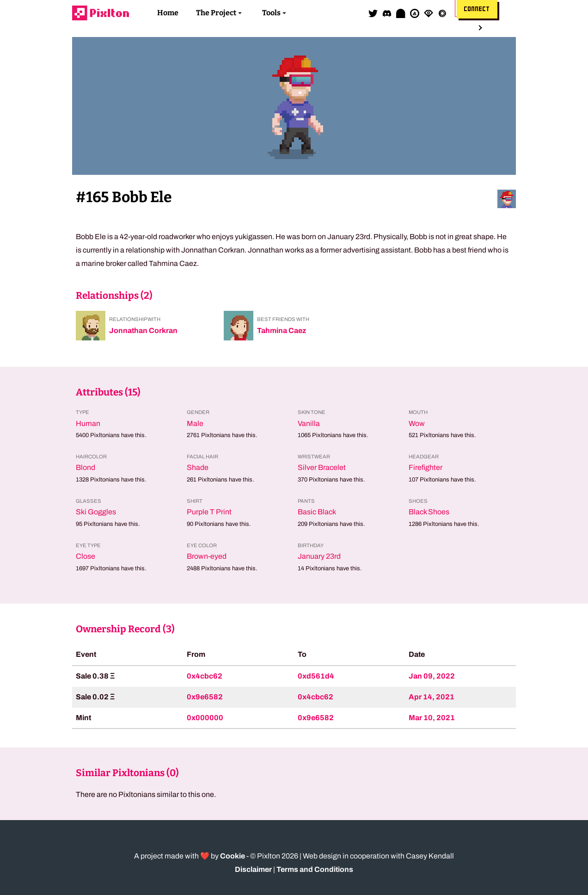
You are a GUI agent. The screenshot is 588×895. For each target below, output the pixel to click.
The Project (216, 13)
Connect (477, 9)
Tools (271, 13)
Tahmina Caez (282, 330)
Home (168, 13)
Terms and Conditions (315, 869)
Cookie (233, 856)
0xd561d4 (316, 676)
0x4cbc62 (205, 676)
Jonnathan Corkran (143, 330)
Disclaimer (253, 869)
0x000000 (205, 718)
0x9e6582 (205, 697)
